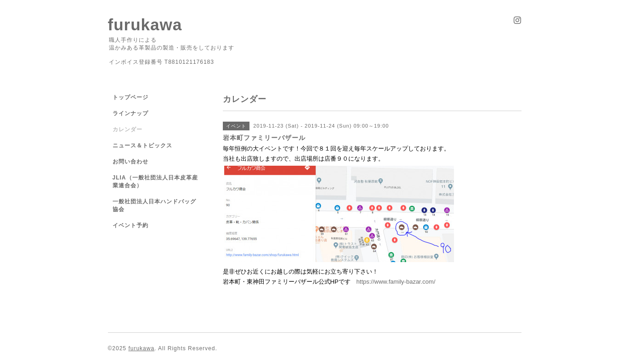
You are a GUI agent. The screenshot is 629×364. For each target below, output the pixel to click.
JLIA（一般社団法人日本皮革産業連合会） (155, 182)
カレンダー (127, 129)
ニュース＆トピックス (142, 146)
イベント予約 (130, 225)
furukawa (145, 25)
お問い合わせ (130, 162)
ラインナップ (130, 113)
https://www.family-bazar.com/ (396, 282)
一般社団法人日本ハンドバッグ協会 (154, 205)
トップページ (130, 97)
